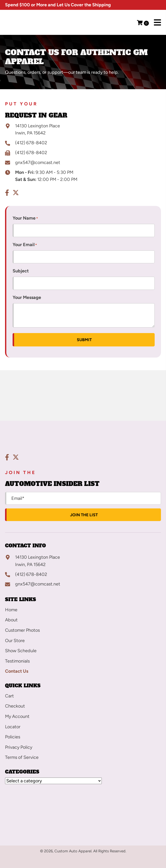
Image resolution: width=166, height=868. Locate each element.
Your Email (25, 245)
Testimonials (17, 661)
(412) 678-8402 (31, 143)
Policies (13, 737)
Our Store (15, 641)
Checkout (15, 706)
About (11, 620)
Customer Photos (22, 630)
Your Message (27, 297)
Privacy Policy (19, 747)
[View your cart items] (143, 23)
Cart (9, 696)
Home (11, 610)
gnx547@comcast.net (38, 162)
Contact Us (17, 671)
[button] (7, 193)
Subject (21, 271)
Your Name (25, 218)
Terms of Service (22, 757)
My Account (17, 716)
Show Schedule (21, 651)
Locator (13, 727)
